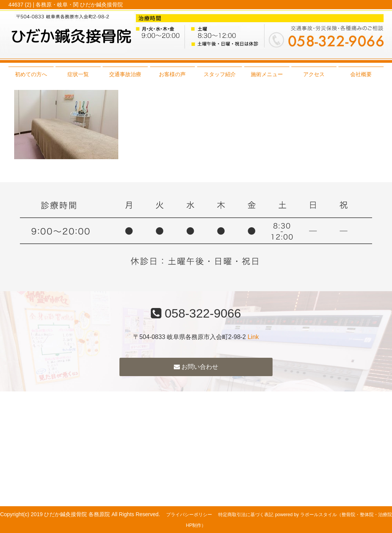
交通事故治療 (125, 74)
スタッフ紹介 (220, 74)
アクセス (314, 74)
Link (253, 337)
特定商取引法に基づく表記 (246, 515)
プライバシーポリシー (189, 515)
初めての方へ (31, 74)
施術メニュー (267, 74)
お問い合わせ (196, 367)
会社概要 (361, 74)
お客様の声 (172, 74)
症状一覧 (78, 74)
